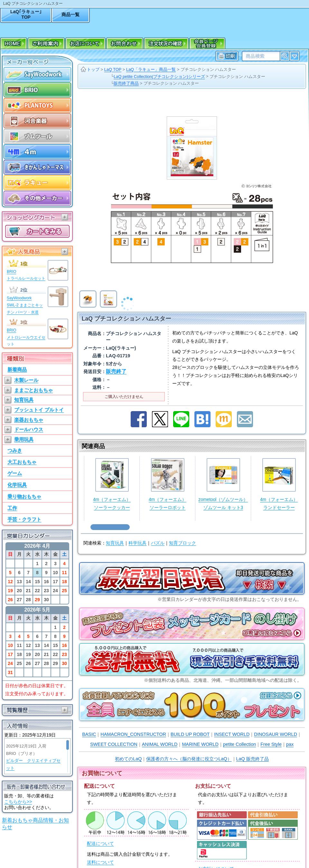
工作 (12, 508)
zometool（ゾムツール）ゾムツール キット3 (223, 484)
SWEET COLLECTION (114, 744)
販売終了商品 (126, 83)
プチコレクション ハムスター (208, 69)
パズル (158, 543)
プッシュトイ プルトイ (39, 410)
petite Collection (239, 744)
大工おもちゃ (22, 462)
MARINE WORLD (200, 744)
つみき (15, 450)
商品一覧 (70, 14)
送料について (100, 862)
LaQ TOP (113, 69)
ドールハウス (29, 429)
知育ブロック (183, 543)
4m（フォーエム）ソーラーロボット (168, 484)
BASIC (89, 734)
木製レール (26, 380)
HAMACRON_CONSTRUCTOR (133, 734)
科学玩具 (137, 543)
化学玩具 (17, 485)
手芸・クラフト (24, 519)
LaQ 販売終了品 (253, 759)
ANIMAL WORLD (160, 744)
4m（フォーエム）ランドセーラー (279, 484)
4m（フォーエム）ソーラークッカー (112, 484)
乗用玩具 (24, 439)
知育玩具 (24, 400)
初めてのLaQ (128, 759)
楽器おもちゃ (29, 420)
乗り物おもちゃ (24, 496)
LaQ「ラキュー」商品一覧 (151, 69)
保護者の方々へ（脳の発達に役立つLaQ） (189, 759)
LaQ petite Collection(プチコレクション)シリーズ (159, 77)
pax (290, 744)
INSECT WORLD (232, 734)
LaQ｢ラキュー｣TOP (26, 14)
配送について (100, 844)
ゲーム (15, 473)
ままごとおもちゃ (33, 390)
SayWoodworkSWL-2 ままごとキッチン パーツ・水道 (25, 305)
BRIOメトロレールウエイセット (26, 337)
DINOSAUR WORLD (276, 734)
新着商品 (17, 369)
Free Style (271, 744)
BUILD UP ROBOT (190, 734)
